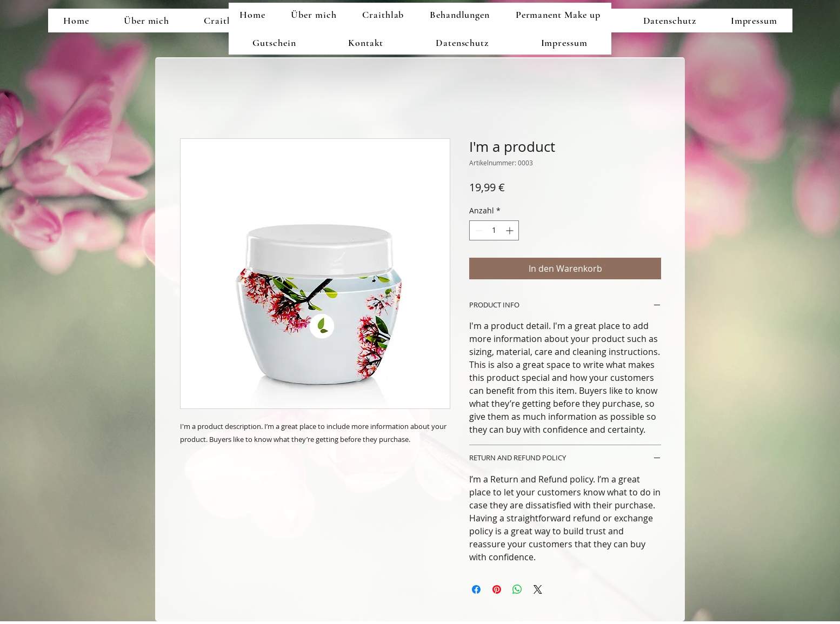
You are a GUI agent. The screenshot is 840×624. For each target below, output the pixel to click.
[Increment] (511, 230)
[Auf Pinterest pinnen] (497, 589)
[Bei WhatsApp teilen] (517, 589)
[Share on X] (538, 589)
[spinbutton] (494, 230)
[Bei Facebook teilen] (476, 589)
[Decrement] (478, 230)
